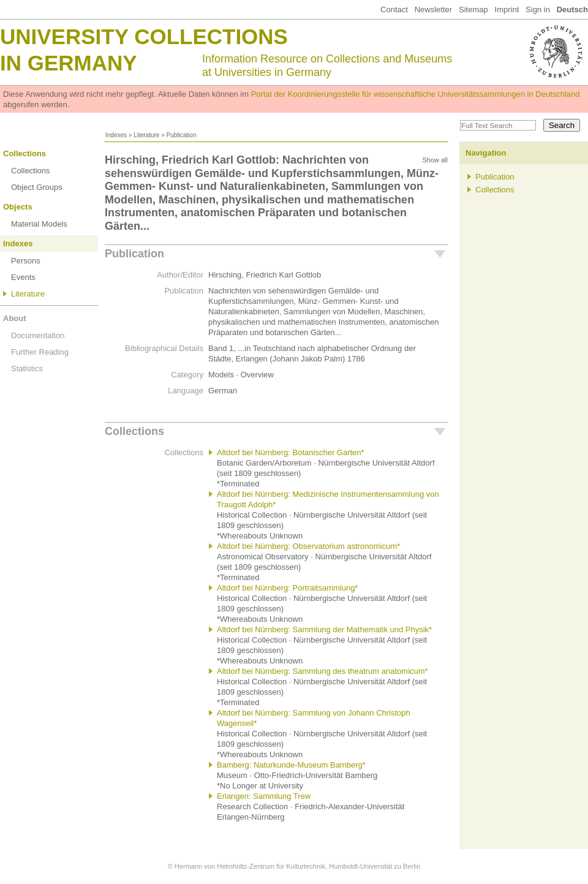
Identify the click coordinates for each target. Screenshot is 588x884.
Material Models (39, 224)
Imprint (507, 9)
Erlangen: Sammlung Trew (264, 796)
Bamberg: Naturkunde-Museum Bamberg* (291, 765)
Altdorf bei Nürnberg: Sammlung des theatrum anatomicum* (322, 671)
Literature (146, 135)
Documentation (38, 335)
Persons (26, 261)
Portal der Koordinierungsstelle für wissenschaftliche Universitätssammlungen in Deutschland (416, 94)
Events (23, 277)
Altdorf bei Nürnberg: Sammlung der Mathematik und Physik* (324, 629)
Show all (435, 160)
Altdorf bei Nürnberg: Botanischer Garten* (291, 452)
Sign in (538, 9)
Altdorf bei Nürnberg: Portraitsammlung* (288, 588)
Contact (394, 9)
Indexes (116, 135)
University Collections (144, 36)
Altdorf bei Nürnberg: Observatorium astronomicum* (308, 546)
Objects (18, 207)
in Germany (69, 63)
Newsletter (433, 9)
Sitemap (473, 9)
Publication (134, 254)
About (15, 318)
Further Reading (40, 352)
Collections (24, 153)
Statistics (27, 368)
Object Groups (37, 187)
